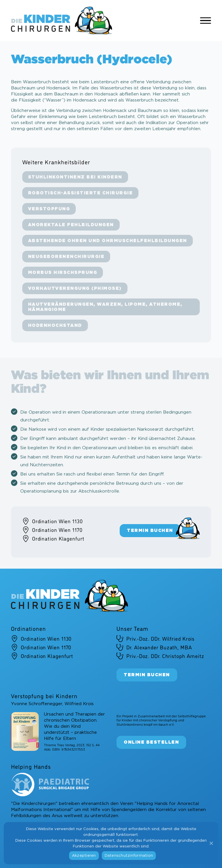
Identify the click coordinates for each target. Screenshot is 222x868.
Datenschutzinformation (129, 856)
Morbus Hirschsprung (63, 273)
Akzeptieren (84, 856)
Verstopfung (49, 209)
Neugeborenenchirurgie (66, 257)
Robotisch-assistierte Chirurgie (81, 193)
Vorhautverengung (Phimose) (75, 289)
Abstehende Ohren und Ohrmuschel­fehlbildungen (108, 241)
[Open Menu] (206, 21)
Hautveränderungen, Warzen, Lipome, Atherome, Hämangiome (105, 307)
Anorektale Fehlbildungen (71, 225)
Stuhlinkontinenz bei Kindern (75, 177)
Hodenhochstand (55, 326)
